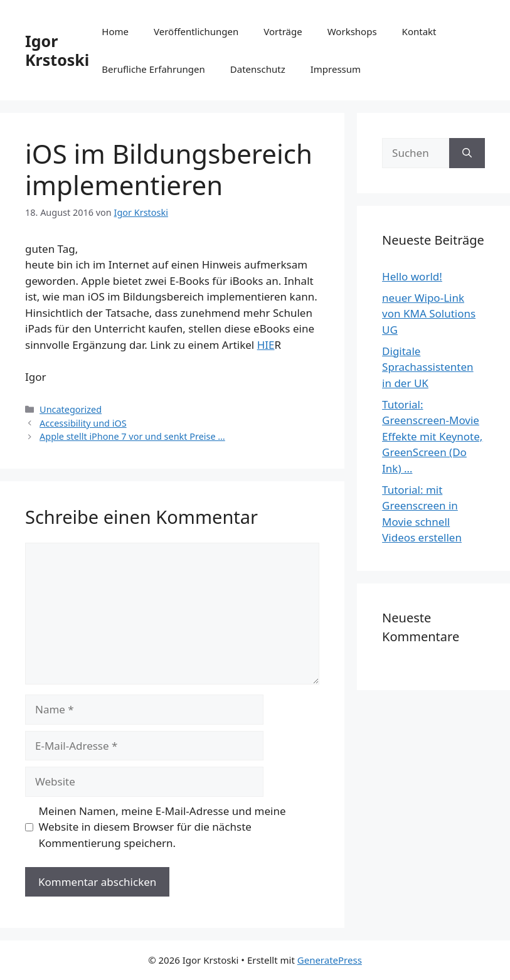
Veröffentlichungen (196, 31)
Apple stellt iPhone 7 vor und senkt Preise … (132, 436)
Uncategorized (71, 409)
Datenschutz (258, 69)
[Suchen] (467, 153)
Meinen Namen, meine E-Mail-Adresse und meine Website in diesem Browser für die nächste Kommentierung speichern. (162, 827)
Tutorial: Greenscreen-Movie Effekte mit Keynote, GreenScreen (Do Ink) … (432, 436)
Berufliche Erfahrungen (153, 69)
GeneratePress (330, 960)
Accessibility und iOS (83, 423)
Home (115, 31)
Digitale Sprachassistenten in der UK (428, 367)
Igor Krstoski (57, 50)
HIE (266, 345)
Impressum (336, 69)
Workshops (352, 31)
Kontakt (419, 31)
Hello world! (412, 276)
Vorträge (283, 31)
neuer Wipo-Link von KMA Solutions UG (429, 314)
